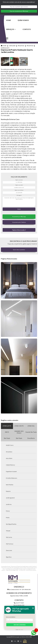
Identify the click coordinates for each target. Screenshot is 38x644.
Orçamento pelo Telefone (19, 222)
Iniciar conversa (20, 625)
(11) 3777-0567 (19, 603)
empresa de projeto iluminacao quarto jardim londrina (5, 48)
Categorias (12, 46)
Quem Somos (23, 20)
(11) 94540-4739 (19, 605)
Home (8, 20)
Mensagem (19, 195)
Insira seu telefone (11, 617)
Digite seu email (19, 185)
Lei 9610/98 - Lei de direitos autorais (28, 570)
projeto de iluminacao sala (30, 46)
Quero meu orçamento (19, 250)
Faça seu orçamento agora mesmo (19, 7)
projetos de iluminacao (21, 46)
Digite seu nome (19, 180)
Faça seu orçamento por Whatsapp (19, 11)
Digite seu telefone (19, 190)
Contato (27, 29)
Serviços (10, 29)
